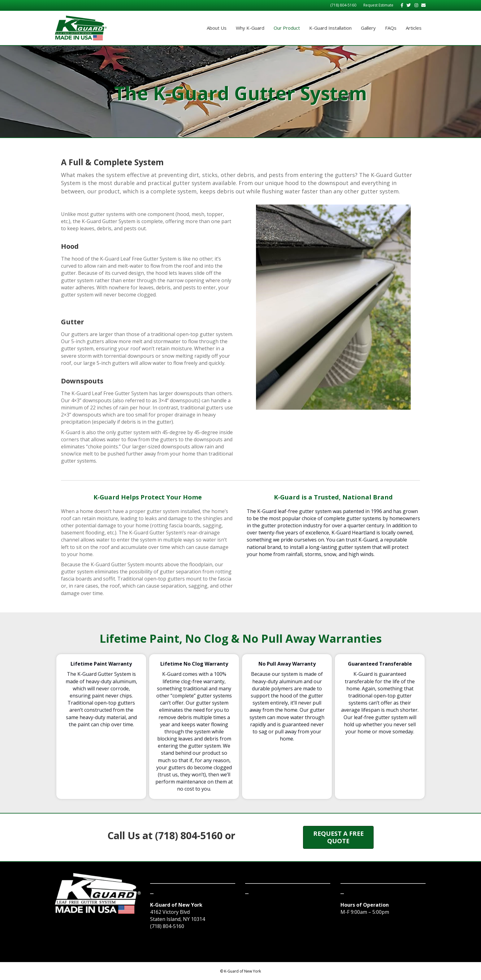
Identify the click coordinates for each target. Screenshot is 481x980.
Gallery (368, 28)
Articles (414, 28)
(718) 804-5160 (343, 5)
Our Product (287, 28)
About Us (217, 28)
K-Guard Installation (330, 28)
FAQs (391, 28)
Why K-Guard (250, 28)
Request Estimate (378, 5)
